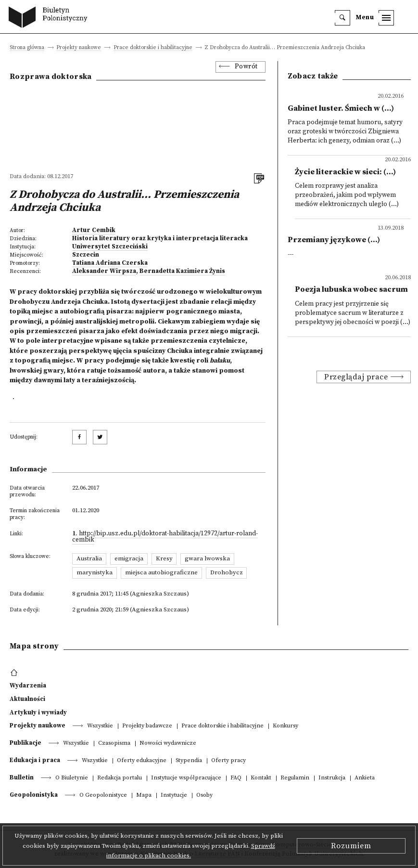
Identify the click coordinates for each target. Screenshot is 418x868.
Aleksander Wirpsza (104, 271)
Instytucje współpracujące (186, 778)
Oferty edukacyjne (142, 761)
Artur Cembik (94, 230)
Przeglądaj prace (356, 377)
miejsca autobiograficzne (161, 572)
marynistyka (95, 572)
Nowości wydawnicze (168, 744)
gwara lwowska (207, 558)
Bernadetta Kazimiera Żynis (182, 271)
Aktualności (27, 699)
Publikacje (25, 743)
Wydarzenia (28, 686)
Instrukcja (332, 778)
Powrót (246, 67)
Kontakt (261, 778)
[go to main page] (50, 18)
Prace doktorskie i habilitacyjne (153, 48)
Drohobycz (227, 572)
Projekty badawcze (147, 726)
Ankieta (365, 778)
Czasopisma (114, 744)
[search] (342, 18)
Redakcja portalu (120, 778)
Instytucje (174, 796)
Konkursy (285, 726)
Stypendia (189, 761)
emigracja (129, 558)
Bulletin (22, 777)
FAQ (236, 778)
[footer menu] (15, 673)
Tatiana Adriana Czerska (110, 263)
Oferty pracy (228, 761)
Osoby (204, 796)
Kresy (164, 558)
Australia (89, 558)
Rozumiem (351, 846)
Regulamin (295, 778)
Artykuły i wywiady (38, 713)
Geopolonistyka (34, 795)
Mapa (144, 796)
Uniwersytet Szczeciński (110, 246)
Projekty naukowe (79, 48)
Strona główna (27, 48)
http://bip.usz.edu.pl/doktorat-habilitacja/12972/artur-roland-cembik (165, 537)
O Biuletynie (72, 778)
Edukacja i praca (35, 760)
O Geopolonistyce (103, 796)
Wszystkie (100, 726)
